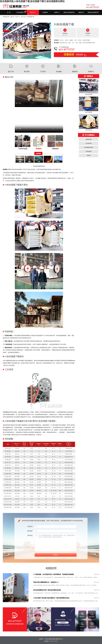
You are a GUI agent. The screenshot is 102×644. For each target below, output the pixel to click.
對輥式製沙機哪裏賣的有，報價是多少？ (46, 582)
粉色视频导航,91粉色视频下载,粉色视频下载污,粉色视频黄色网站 (32, 1)
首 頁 (9, 12)
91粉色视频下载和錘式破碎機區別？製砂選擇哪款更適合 (51, 598)
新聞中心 (57, 12)
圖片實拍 (27, 72)
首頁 (13, 17)
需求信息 (30, 535)
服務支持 (81, 12)
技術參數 (59, 72)
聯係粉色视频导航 (93, 12)
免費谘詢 (91, 72)
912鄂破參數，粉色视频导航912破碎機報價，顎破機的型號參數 (54, 574)
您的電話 (30, 531)
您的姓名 (30, 526)
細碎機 (89, 155)
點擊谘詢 (63, 623)
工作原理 (43, 72)
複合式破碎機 (89, 112)
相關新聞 (75, 72)
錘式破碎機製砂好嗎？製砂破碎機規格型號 (47, 590)
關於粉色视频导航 (69, 12)
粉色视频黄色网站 (89, 147)
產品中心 (33, 12)
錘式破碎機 (89, 143)
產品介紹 (11, 72)
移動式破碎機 (89, 95)
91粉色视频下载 (21, 12)
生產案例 (45, 12)
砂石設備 (23, 17)
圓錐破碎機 (89, 139)
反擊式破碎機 (89, 130)
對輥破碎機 (89, 151)
